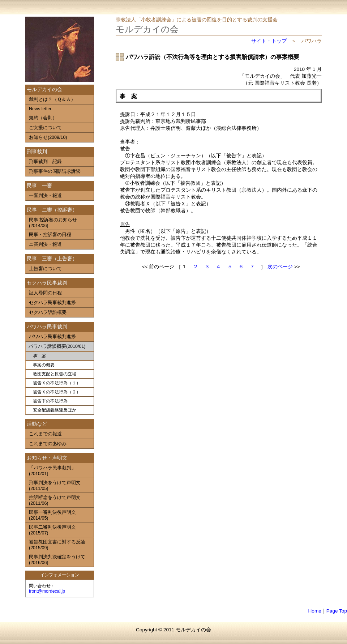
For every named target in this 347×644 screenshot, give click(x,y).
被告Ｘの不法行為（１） (57, 383)
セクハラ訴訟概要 (48, 312)
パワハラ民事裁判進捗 (52, 337)
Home (315, 611)
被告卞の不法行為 (50, 401)
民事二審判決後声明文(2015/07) (52, 530)
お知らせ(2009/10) (48, 137)
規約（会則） (43, 118)
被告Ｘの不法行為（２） (57, 392)
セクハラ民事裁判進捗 (52, 303)
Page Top (337, 611)
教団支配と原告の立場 (55, 374)
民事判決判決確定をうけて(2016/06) (57, 560)
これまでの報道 (45, 434)
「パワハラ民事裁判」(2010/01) (52, 471)
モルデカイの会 (147, 29)
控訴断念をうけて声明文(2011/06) (55, 500)
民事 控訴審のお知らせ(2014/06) (53, 223)
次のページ (280, 267)
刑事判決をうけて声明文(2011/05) (55, 486)
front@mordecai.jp (47, 591)
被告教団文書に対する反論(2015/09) (57, 545)
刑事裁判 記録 (45, 162)
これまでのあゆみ (48, 444)
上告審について (45, 269)
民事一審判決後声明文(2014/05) (52, 515)
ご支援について (45, 128)
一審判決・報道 (45, 196)
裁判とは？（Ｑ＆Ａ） (52, 99)
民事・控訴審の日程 (50, 235)
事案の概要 (44, 365)
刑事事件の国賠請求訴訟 (55, 171)
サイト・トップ (269, 41)
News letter (40, 109)
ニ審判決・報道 (45, 244)
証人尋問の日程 (45, 293)
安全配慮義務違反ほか (55, 410)
